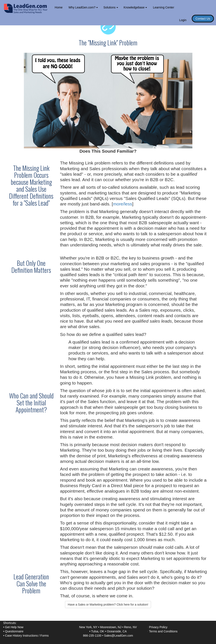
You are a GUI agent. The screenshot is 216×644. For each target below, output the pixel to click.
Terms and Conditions (163, 631)
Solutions (111, 7)
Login (183, 20)
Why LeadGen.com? (83, 7)
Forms (45, 636)
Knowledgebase (135, 7)
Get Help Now (14, 627)
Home (59, 7)
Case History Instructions (22, 636)
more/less (122, 204)
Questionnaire (14, 631)
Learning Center (163, 7)
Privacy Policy (158, 627)
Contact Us (203, 19)
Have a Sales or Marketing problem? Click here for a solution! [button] (108, 605)
